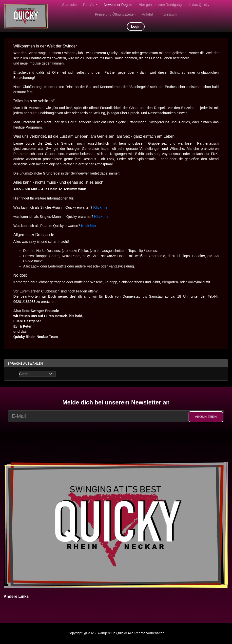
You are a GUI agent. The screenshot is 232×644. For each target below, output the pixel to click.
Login (136, 26)
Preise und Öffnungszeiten (115, 14)
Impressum (168, 14)
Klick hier (89, 226)
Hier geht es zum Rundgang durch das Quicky (174, 5)
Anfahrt (147, 14)
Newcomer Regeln (118, 5)
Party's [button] (89, 5)
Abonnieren (206, 417)
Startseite (69, 5)
